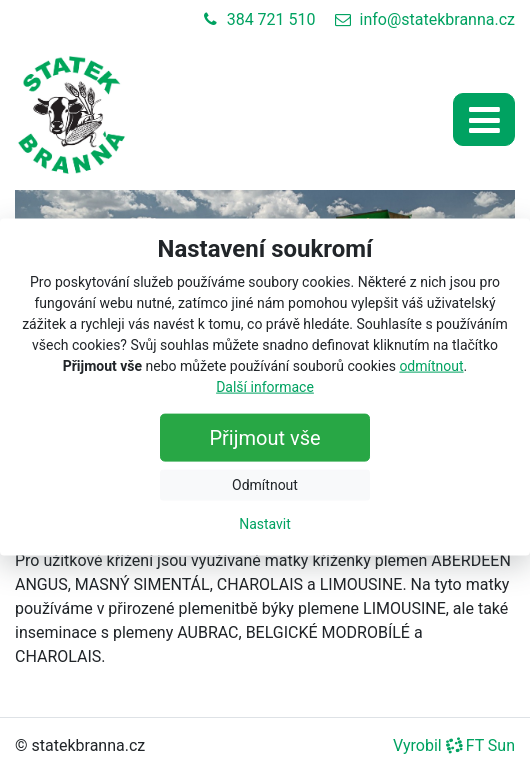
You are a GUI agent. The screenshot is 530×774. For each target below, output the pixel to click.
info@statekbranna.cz (425, 19)
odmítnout (431, 365)
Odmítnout (265, 484)
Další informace (265, 386)
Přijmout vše (264, 437)
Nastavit (265, 523)
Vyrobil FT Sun (454, 745)
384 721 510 (259, 19)
